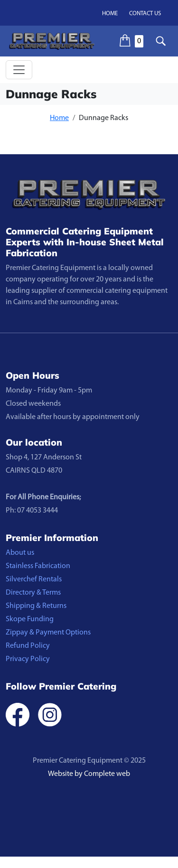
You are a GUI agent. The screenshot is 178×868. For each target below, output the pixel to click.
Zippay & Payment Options (48, 633)
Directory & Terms (33, 593)
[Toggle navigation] (19, 70)
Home (110, 14)
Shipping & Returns (36, 606)
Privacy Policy (28, 659)
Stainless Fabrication (38, 566)
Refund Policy (28, 646)
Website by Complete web (89, 774)
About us (20, 553)
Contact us (145, 14)
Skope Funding (30, 619)
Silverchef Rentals (34, 579)
